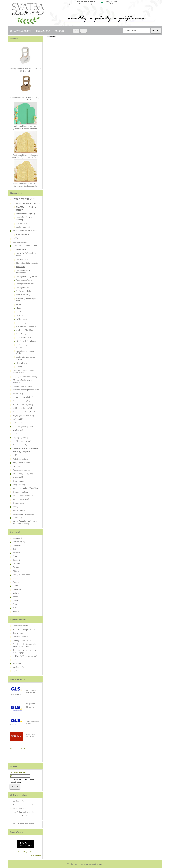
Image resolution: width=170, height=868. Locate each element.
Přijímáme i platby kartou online (22, 749)
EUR (83, 31)
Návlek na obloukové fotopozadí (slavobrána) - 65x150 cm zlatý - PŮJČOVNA (25, 186)
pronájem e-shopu (88, 864)
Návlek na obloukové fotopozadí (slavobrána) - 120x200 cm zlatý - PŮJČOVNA (25, 157)
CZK (76, 31)
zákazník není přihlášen (85, 1)
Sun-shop (99, 864)
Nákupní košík (111, 1)
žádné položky (111, 4)
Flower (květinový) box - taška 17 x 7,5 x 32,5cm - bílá (26, 70)
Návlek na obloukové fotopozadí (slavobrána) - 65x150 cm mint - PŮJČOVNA (25, 129)
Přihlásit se (83, 4)
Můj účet (92, 4)
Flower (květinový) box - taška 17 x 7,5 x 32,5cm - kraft (26, 99)
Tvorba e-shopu (73, 864)
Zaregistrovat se (71, 4)
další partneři (36, 855)
